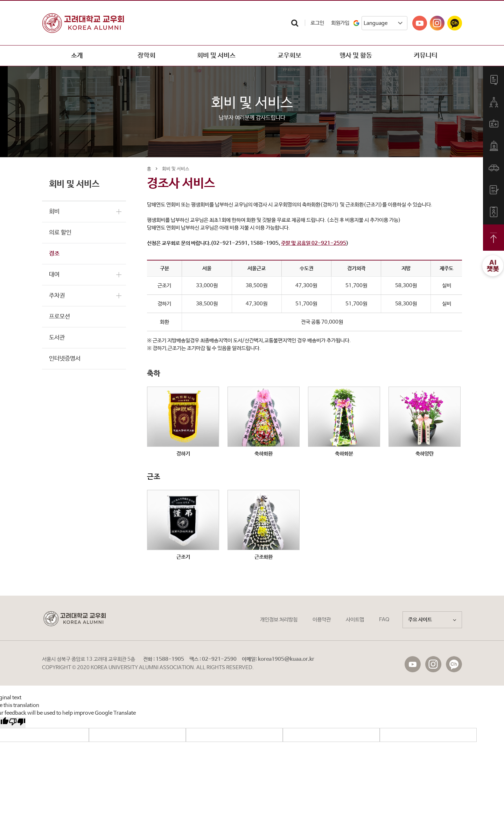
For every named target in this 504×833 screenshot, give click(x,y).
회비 (54, 212)
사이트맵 (355, 620)
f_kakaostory (454, 664)
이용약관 (322, 620)
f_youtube (413, 664)
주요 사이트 (432, 620)
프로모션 (59, 317)
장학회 (146, 56)
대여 (54, 275)
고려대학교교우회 (83, 23)
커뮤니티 (426, 56)
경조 (54, 254)
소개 (77, 56)
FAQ (384, 620)
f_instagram (433, 664)
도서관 (57, 338)
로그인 (317, 23)
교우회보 (286, 56)
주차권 (57, 296)
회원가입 (340, 23)
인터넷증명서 (65, 359)
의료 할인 (60, 233)
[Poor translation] (17, 723)
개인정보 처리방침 (279, 620)
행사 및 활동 (356, 56)
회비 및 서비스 (216, 56)
